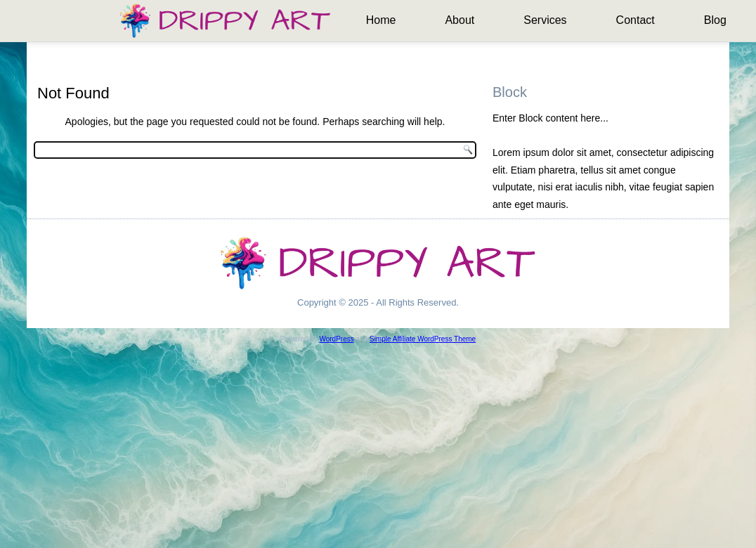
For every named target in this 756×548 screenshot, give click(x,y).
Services (545, 20)
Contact (636, 20)
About (460, 20)
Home (381, 20)
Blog (715, 20)
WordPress (336, 339)
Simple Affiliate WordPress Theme (423, 339)
